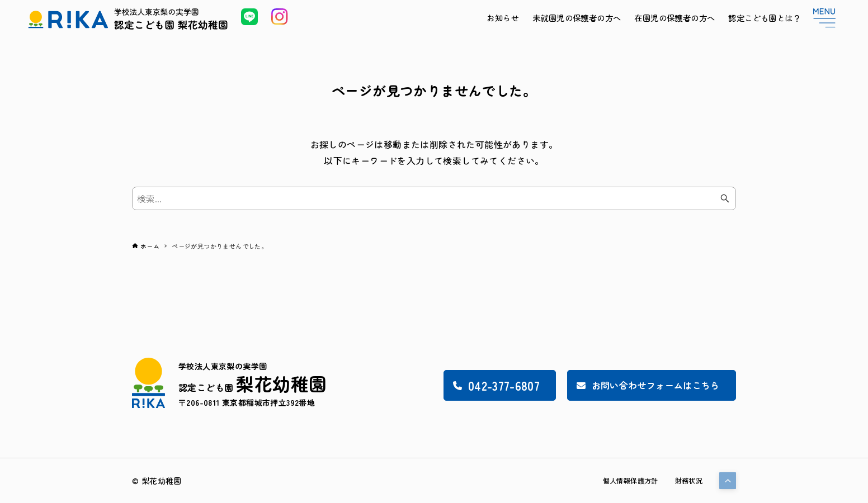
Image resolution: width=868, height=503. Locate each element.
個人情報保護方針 (621, 481)
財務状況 (686, 481)
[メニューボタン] (824, 18)
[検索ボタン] (725, 198)
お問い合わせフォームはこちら (636, 385)
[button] (728, 481)
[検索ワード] (434, 198)
